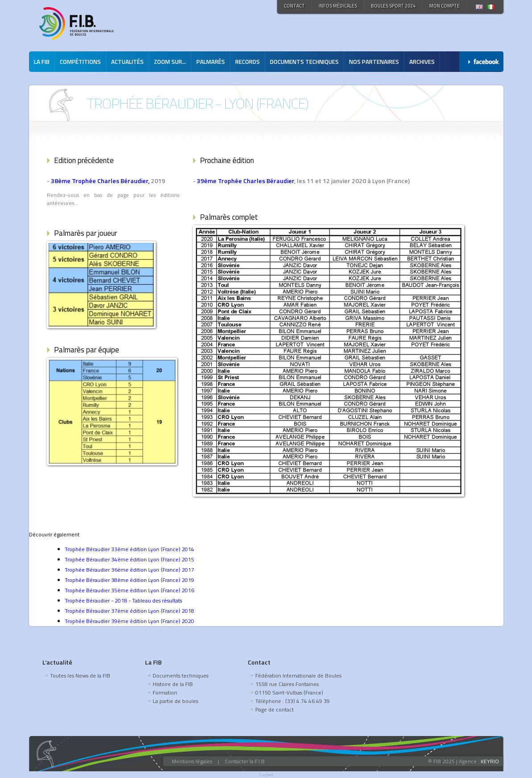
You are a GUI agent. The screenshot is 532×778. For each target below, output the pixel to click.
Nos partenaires (374, 62)
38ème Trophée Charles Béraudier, (100, 181)
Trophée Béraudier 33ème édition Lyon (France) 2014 (129, 549)
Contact (294, 6)
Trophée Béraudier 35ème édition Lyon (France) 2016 (129, 590)
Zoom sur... (170, 62)
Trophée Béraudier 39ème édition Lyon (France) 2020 (129, 621)
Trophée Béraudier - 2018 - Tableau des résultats (123, 600)
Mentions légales (192, 761)
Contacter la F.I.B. (245, 761)
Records (247, 62)
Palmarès (211, 62)
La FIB (42, 62)
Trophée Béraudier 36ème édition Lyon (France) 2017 (129, 570)
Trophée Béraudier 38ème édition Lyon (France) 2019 (129, 580)
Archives (422, 62)
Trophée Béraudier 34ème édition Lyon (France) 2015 (129, 559)
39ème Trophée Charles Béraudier (245, 181)
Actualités (127, 62)
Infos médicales (338, 6)
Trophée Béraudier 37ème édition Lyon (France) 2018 (129, 611)
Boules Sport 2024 (393, 6)
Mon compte (445, 6)
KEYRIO (490, 761)
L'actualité (57, 662)
